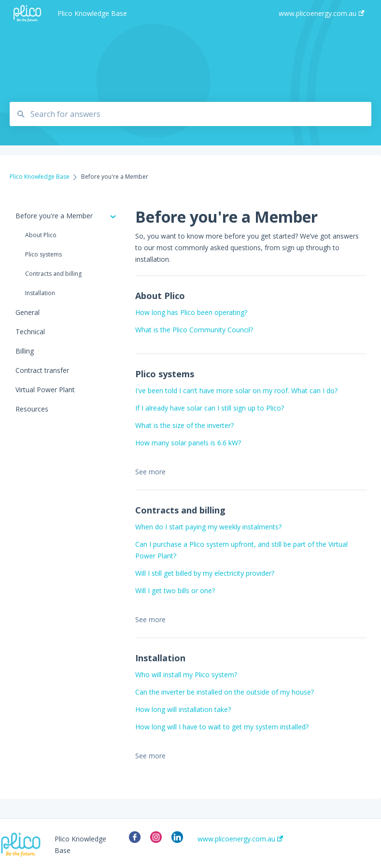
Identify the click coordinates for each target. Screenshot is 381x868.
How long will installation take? (183, 709)
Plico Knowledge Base (92, 13)
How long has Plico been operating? (191, 312)
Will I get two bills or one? (175, 591)
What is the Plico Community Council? (194, 330)
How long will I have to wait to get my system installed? (222, 727)
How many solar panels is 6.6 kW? (188, 443)
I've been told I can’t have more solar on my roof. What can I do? (236, 391)
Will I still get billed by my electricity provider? (205, 573)
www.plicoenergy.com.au (240, 839)
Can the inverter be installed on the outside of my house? (225, 692)
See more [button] (150, 472)
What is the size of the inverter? (184, 425)
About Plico (41, 235)
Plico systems (43, 254)
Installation (40, 293)
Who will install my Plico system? (186, 675)
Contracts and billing (53, 274)
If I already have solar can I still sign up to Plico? (210, 408)
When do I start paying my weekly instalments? (208, 527)
